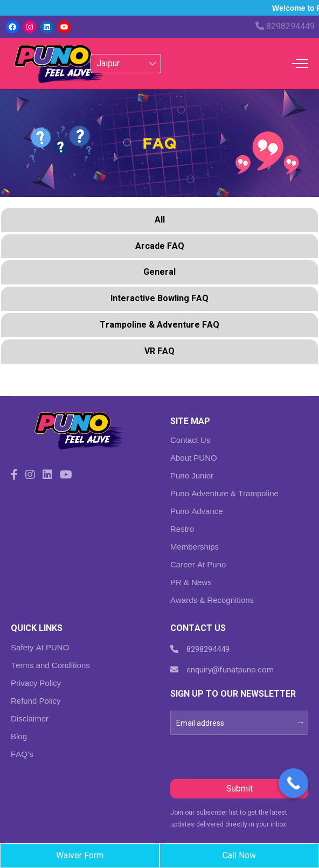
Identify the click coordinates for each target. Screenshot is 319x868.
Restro (182, 529)
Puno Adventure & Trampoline (224, 493)
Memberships (195, 547)
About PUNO (194, 458)
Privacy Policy (36, 683)
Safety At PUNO (40, 647)
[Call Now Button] (293, 783)
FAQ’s (22, 754)
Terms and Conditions (50, 665)
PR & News (191, 582)
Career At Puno (198, 564)
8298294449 (285, 26)
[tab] (159, 221)
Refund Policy (36, 701)
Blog (19, 736)
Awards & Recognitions (212, 600)
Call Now (239, 855)
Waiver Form (80, 855)
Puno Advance (197, 511)
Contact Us (190, 440)
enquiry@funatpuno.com (222, 670)
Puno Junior (192, 475)
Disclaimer (30, 718)
